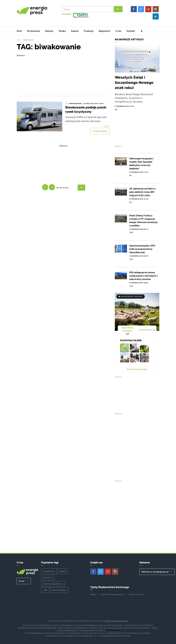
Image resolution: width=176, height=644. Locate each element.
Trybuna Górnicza (136, 594)
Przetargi (89, 31)
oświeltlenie (49, 571)
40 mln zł (47, 577)
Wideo (62, 31)
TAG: (67, 103)
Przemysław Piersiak (116, 621)
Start (19, 31)
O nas (119, 31)
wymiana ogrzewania (53, 584)
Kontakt (131, 31)
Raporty (49, 31)
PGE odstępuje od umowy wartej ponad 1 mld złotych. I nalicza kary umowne (144, 276)
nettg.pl (93, 594)
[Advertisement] (64, 73)
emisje (62, 571)
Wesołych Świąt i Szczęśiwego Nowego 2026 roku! (134, 83)
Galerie (75, 31)
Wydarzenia (33, 31)
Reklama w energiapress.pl (157, 572)
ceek (45, 590)
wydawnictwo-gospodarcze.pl (113, 594)
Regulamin (105, 31)
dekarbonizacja (59, 590)
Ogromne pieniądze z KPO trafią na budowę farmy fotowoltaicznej (142, 249)
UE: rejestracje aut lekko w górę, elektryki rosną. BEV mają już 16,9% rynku (142, 192)
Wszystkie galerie (137, 369)
